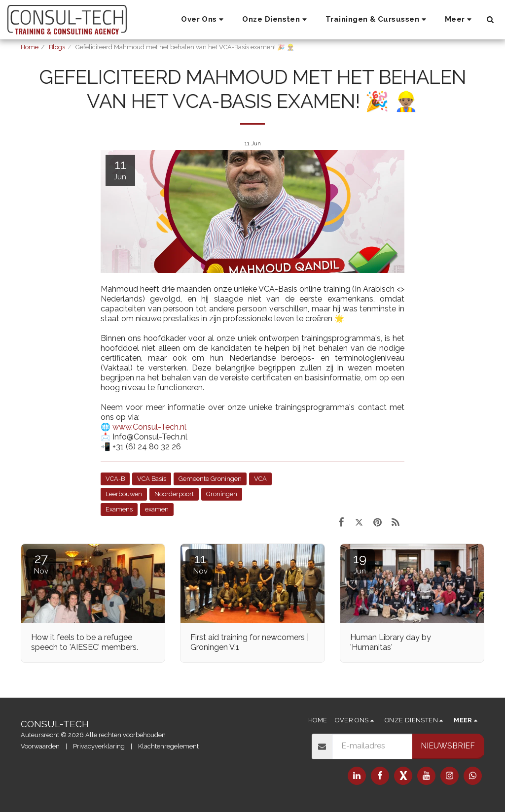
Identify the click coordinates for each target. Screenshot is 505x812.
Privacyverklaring (99, 746)
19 (360, 563)
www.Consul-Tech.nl (149, 427)
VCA (260, 479)
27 (41, 563)
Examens (119, 509)
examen (157, 509)
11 (200, 563)
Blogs (57, 47)
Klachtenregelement (168, 746)
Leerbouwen (124, 494)
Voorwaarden (40, 746)
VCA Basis (152, 479)
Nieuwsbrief (448, 746)
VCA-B (115, 479)
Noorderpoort (174, 494)
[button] (204, 20)
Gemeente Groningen (210, 479)
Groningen (222, 494)
